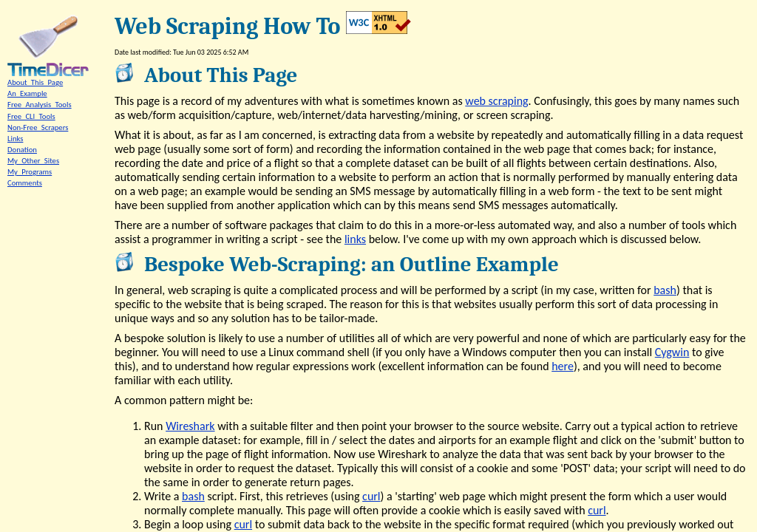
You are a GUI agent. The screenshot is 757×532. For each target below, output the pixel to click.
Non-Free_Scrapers (38, 127)
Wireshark (190, 426)
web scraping (496, 101)
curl (371, 496)
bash (665, 290)
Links (15, 139)
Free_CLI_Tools (31, 116)
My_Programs (30, 172)
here (563, 366)
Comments (25, 183)
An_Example (27, 93)
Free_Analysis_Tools (40, 105)
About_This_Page (35, 82)
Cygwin (672, 352)
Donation (22, 150)
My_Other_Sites (33, 161)
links (355, 239)
